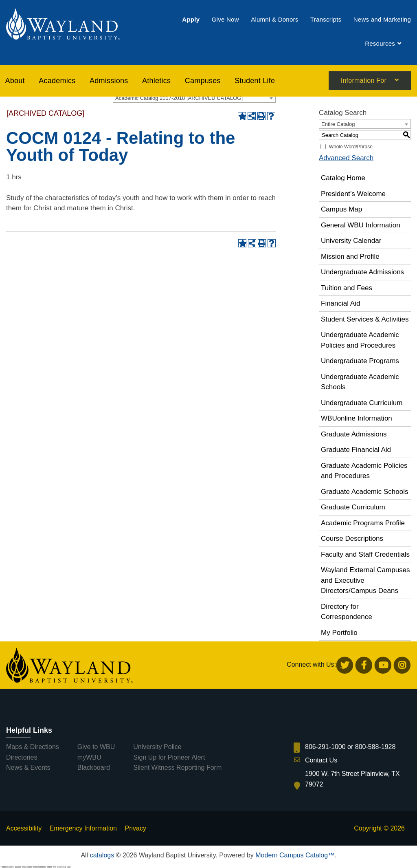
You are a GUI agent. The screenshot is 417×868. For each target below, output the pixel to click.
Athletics (156, 81)
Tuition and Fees (347, 288)
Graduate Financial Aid (356, 450)
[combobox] (194, 98)
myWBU (89, 757)
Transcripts (326, 19)
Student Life (255, 81)
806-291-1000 (325, 747)
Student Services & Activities (365, 319)
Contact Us (321, 760)
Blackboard (94, 768)
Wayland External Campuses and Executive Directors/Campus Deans (365, 580)
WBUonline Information (357, 418)
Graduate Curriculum (353, 507)
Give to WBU (96, 747)
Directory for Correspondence (347, 612)
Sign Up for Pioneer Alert (169, 757)
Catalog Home (343, 178)
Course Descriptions (352, 539)
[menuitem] (191, 19)
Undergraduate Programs (360, 361)
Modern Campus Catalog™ (295, 855)
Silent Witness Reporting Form (177, 768)
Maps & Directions (33, 747)
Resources (380, 44)
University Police (157, 747)
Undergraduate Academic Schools (360, 382)
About (15, 81)
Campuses (203, 81)
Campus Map (341, 209)
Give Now (225, 19)
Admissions (109, 81)
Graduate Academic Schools (365, 492)
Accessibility (24, 828)
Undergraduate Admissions (362, 272)
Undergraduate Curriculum (362, 403)
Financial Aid (340, 303)
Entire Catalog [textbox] (338, 124)
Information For (364, 81)
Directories (22, 757)
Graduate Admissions (354, 434)
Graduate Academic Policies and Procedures (364, 471)
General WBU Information (361, 225)
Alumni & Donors (274, 19)
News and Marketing (382, 19)
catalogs (102, 855)
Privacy (135, 828)
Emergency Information (83, 828)
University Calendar (351, 241)
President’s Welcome (353, 194)
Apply (191, 19)
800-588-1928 (375, 747)
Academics (57, 81)
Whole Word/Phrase (351, 147)
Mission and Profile (350, 257)
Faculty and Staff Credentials (365, 554)
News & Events (28, 768)
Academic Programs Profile (363, 523)
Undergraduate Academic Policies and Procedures (360, 340)
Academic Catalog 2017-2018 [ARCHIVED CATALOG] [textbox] (179, 98)
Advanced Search (346, 158)
